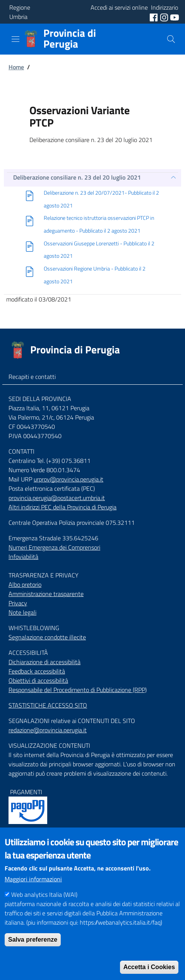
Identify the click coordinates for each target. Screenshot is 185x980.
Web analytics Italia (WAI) (44, 910)
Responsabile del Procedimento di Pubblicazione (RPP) (78, 690)
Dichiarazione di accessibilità (45, 662)
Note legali (22, 612)
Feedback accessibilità (37, 671)
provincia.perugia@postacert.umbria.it (57, 498)
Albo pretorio (25, 584)
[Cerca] (171, 39)
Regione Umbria (20, 12)
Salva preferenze (33, 955)
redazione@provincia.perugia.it (48, 730)
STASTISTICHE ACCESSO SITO (48, 705)
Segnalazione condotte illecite (47, 637)
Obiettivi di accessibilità (38, 680)
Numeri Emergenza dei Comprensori (54, 547)
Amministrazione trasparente (46, 594)
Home (16, 67)
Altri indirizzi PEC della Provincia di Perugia (63, 507)
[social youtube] (175, 17)
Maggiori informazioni (33, 895)
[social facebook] (154, 17)
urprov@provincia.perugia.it (69, 479)
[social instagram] (165, 17)
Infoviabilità (23, 557)
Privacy (18, 603)
